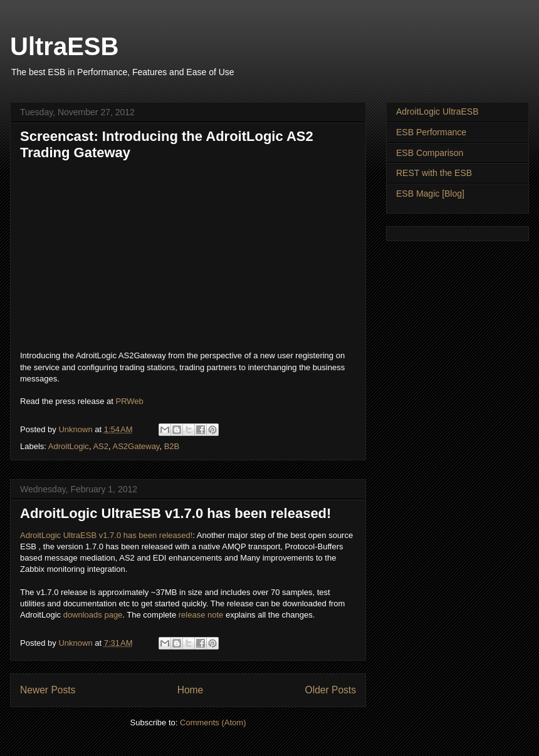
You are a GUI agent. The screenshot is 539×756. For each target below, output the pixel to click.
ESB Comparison (430, 153)
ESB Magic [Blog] (430, 194)
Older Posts (331, 690)
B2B (172, 446)
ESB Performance (431, 132)
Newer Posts (48, 690)
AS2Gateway (136, 446)
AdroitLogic (69, 446)
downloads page (93, 615)
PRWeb (129, 401)
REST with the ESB (434, 173)
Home (191, 690)
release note (201, 615)
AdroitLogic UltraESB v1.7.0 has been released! (175, 513)
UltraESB (64, 46)
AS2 (101, 446)
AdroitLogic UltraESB (437, 111)
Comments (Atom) (213, 722)
